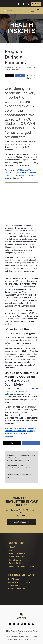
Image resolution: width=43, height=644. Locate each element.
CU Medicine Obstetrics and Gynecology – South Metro (21, 391)
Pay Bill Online (14, 579)
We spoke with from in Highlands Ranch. (21, 289)
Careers (12, 550)
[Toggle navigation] (32, 11)
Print (29, 75)
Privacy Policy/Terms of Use (26, 639)
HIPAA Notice (12, 639)
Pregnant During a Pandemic (15, 57)
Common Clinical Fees (17, 589)
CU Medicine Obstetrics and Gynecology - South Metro (20, 175)
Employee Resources (17, 553)
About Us (13, 547)
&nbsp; (21, 200)
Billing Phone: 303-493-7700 (19, 582)
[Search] (38, 11)
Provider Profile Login (17, 563)
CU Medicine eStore (17, 557)
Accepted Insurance (16, 585)
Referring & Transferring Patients (21, 566)
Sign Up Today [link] (21, 522)
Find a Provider (15, 560)
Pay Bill (36, 4)
